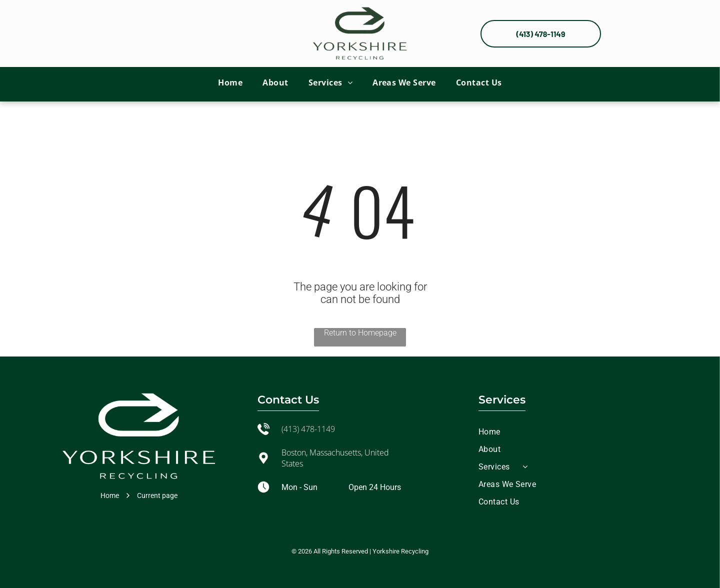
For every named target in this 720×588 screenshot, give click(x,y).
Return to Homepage (360, 333)
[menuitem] (230, 82)
